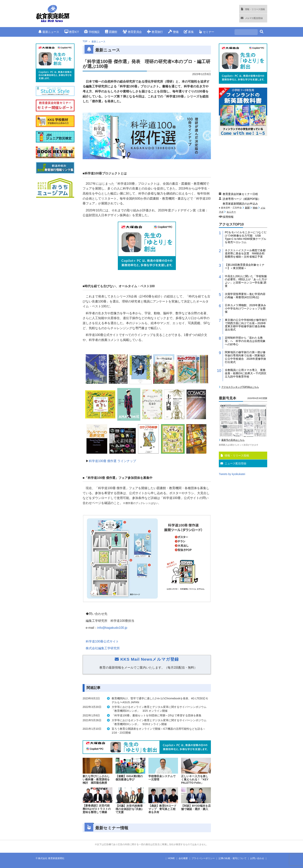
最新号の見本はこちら (233, 440)
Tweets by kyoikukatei (232, 474)
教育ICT (72, 32)
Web (255, 208)
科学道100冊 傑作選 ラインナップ (112, 461)
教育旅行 (155, 32)
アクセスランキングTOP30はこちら (240, 387)
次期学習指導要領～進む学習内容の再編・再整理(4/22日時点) (245, 296)
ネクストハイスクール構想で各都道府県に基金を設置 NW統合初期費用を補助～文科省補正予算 (245, 254)
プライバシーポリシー (203, 858)
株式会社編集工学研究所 (103, 648)
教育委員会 (132, 32)
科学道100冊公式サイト (102, 641)
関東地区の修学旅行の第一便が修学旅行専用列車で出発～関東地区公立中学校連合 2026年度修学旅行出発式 (245, 357)
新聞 (247, 208)
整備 (173, 32)
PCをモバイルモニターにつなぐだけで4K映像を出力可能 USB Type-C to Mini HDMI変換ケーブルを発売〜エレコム (246, 237)
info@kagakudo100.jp (112, 628)
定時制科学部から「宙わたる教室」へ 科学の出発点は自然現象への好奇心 (245, 341)
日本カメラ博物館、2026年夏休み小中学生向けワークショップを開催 (245, 308)
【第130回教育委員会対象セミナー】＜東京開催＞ (245, 266)
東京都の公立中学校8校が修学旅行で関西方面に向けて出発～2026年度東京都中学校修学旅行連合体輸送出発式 (246, 325)
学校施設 (92, 32)
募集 (189, 32)
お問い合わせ (257, 858)
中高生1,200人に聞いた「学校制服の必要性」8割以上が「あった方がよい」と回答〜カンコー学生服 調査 (246, 281)
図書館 (111, 32)
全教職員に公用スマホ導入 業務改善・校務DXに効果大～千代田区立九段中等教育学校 (246, 373)
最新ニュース (49, 32)
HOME (171, 858)
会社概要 (183, 858)
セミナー (207, 32)
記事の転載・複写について (233, 858)
